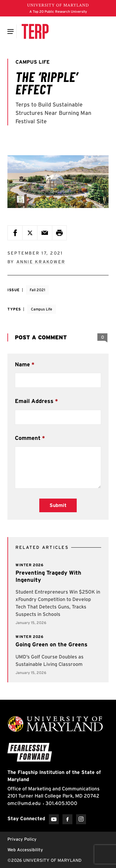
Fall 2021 (37, 290)
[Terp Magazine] (35, 31)
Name (22, 364)
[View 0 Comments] (102, 337)
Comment (28, 438)
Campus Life (42, 309)
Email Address (34, 401)
